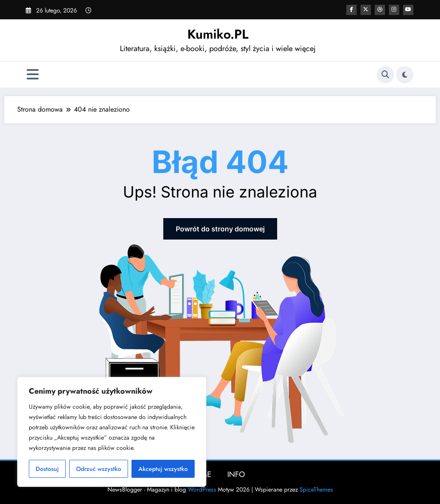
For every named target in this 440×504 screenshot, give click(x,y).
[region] (112, 432)
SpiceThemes (316, 489)
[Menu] (33, 74)
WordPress (202, 489)
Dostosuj (47, 469)
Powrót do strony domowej (220, 229)
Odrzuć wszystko (99, 469)
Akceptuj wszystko (163, 469)
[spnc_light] (405, 75)
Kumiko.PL (218, 34)
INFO (236, 474)
